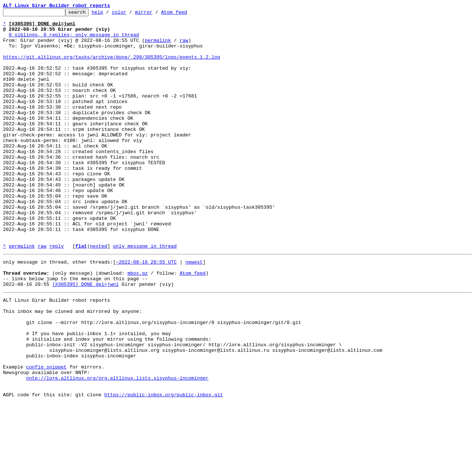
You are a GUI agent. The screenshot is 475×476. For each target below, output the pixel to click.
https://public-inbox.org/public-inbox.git (164, 468)
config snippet (46, 434)
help (109, 14)
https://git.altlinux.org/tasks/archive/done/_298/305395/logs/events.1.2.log (112, 67)
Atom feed (186, 14)
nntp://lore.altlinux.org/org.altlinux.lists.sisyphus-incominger (117, 448)
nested (99, 294)
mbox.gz (137, 324)
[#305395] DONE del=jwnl (86, 337)
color (130, 14)
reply (57, 294)
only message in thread (145, 294)
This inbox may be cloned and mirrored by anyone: (72, 368)
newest (194, 311)
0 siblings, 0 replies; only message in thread (74, 40)
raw (184, 47)
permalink (158, 47)
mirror (155, 14)
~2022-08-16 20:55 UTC (146, 311)
